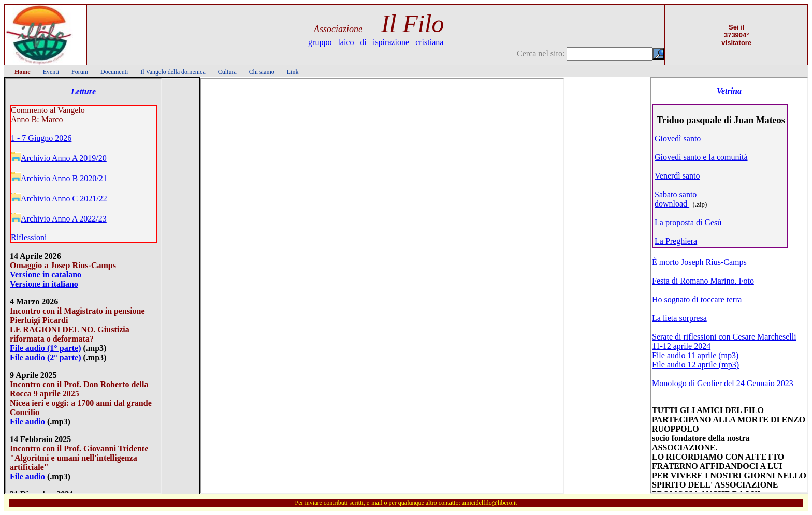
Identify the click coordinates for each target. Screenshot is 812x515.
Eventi (51, 72)
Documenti (114, 72)
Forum (80, 72)
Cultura (227, 72)
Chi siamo (262, 72)
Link (293, 72)
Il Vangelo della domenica (173, 72)
